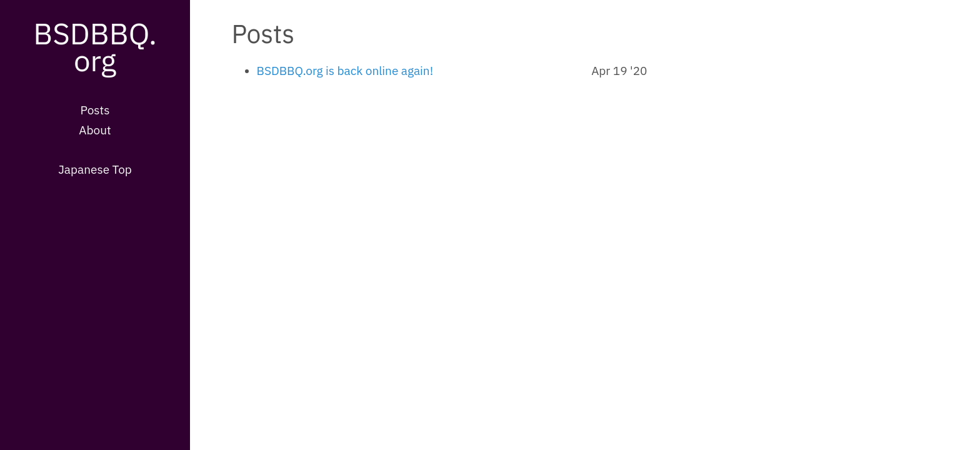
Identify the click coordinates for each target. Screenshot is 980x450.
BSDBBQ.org (95, 47)
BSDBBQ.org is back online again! (345, 71)
